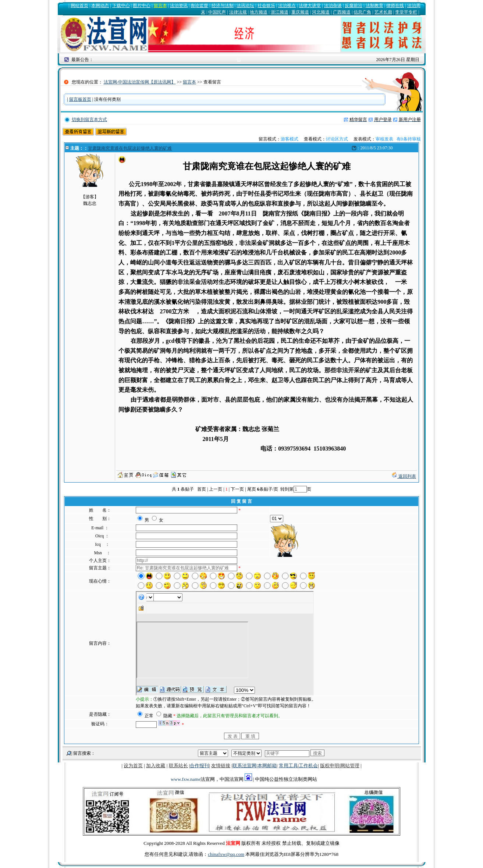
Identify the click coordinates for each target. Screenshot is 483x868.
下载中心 (121, 6)
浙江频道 (280, 12)
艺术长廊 (383, 12)
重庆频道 (300, 12)
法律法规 (238, 12)
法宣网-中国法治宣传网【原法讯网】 (140, 82)
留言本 (160, 6)
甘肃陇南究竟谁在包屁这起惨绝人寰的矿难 (130, 148)
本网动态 (100, 6)
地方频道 (259, 12)
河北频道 (321, 12)
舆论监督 (199, 6)
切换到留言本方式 (89, 120)
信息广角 (362, 12)
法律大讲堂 (310, 6)
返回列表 (404, 476)
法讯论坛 (245, 6)
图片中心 (142, 6)
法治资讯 (179, 6)
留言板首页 (80, 99)
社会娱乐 (266, 6)
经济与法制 (223, 6)
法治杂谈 (333, 6)
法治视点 (287, 6)
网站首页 (79, 6)
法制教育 (374, 6)
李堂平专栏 (406, 12)
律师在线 (395, 6)
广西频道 (342, 12)
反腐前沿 (354, 6)
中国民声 (217, 12)
